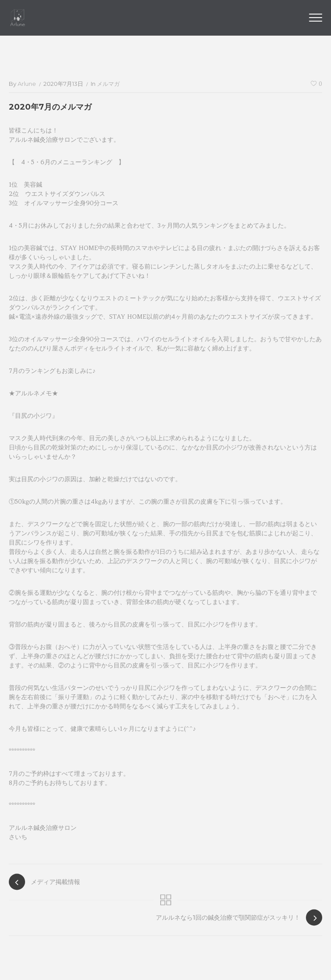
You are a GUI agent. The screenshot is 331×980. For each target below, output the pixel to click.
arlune (27, 84)
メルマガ (108, 84)
